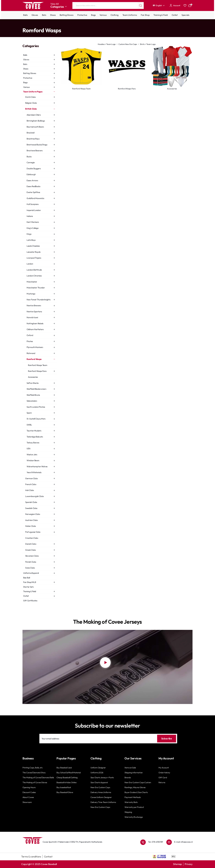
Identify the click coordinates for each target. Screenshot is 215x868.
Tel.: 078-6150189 (155, 842)
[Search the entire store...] (141, 5)
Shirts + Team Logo (148, 44)
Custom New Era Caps (128, 44)
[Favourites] (185, 5)
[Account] (175, 5)
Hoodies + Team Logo (107, 44)
